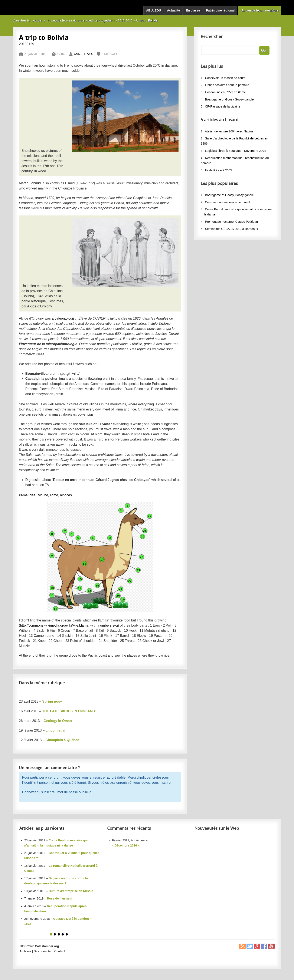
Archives (25, 951)
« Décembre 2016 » (126, 845)
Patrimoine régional (220, 10)
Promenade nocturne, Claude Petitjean (231, 222)
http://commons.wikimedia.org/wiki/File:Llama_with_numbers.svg (69, 625)
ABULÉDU (154, 10)
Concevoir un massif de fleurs (225, 78)
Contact (60, 951)
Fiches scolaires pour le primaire (227, 85)
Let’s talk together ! (101, 20)
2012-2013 (125, 20)
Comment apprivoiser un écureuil (227, 202)
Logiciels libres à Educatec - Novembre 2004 (235, 151)
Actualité (174, 10)
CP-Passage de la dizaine (223, 106)
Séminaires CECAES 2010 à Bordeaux (231, 229)
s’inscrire (48, 792)
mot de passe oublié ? (74, 792)
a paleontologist (64, 318)
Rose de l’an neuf (60, 898)
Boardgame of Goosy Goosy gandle (229, 99)
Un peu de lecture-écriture (259, 10)
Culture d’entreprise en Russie (71, 891)
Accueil (38, 20)
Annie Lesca (83, 54)
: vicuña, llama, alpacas (45, 495)
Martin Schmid (30, 183)
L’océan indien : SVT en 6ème (225, 92)
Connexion (30, 792)
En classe (193, 10)
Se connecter (43, 951)
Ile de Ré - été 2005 (218, 170)
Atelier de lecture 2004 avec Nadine (229, 131)
